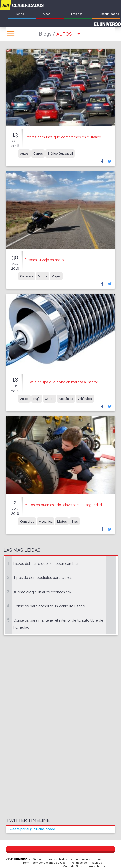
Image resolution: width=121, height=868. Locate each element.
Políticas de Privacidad (86, 863)
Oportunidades (109, 14)
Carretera (27, 276)
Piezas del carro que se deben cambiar (46, 564)
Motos (43, 276)
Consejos (27, 521)
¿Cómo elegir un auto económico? (42, 592)
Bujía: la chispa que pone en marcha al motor (61, 382)
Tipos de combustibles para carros (43, 578)
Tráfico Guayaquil (60, 154)
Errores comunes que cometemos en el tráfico (63, 137)
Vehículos (85, 399)
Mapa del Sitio (72, 866)
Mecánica (66, 399)
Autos (47, 14)
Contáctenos (96, 866)
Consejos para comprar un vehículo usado (49, 606)
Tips (75, 521)
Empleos (77, 14)
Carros (38, 154)
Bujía (37, 399)
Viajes (56, 276)
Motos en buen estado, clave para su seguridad (63, 505)
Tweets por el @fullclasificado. (32, 829)
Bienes (19, 14)
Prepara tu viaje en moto (44, 260)
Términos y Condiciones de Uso (44, 863)
